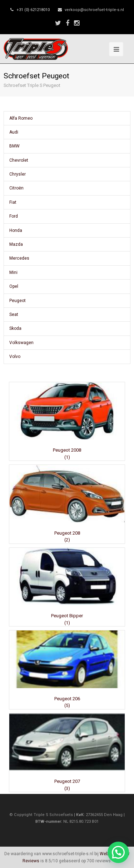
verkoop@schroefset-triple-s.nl (94, 10)
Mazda (16, 244)
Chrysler (18, 174)
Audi (14, 132)
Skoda (15, 328)
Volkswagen (21, 343)
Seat (14, 315)
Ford (14, 216)
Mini (13, 272)
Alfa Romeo (21, 118)
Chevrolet (19, 160)
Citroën (16, 188)
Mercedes (19, 258)
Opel (14, 286)
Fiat (13, 202)
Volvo (15, 357)
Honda (16, 230)
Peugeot (18, 301)
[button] (118, 852)
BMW (14, 146)
